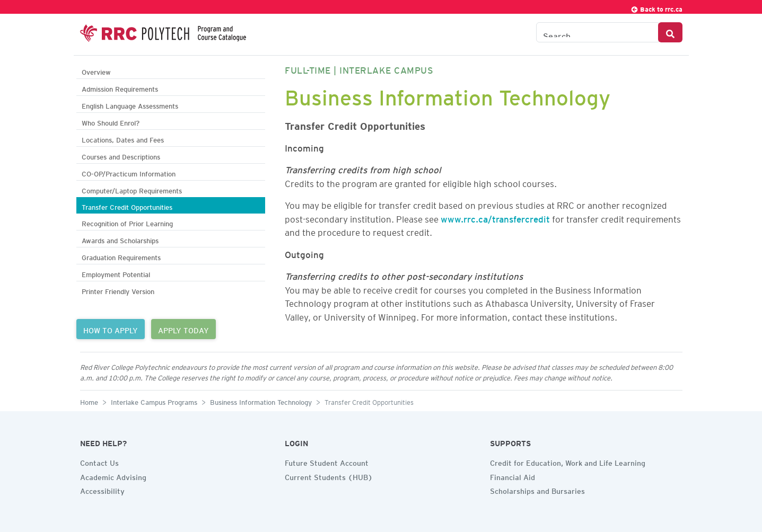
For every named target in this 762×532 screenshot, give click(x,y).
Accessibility (102, 490)
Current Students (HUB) (329, 476)
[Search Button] (670, 32)
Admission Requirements (120, 88)
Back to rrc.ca (656, 8)
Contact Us (99, 462)
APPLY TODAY (183, 329)
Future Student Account (327, 462)
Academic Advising (113, 476)
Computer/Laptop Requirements (132, 189)
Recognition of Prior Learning (127, 222)
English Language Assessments (130, 105)
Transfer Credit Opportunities (127, 206)
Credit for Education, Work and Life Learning (568, 462)
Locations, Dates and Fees (123, 139)
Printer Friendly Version (118, 290)
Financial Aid (513, 476)
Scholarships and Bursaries (537, 490)
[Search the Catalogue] (597, 32)
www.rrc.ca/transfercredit (495, 217)
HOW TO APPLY (111, 329)
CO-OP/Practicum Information (129, 172)
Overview (96, 71)
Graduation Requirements (121, 256)
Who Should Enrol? (111, 122)
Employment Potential (116, 273)
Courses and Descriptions (121, 156)
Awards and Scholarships (120, 239)
